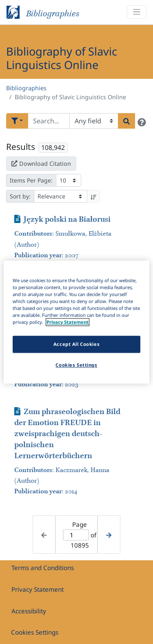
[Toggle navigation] (137, 12)
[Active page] (76, 535)
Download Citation (41, 164)
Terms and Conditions (43, 568)
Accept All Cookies (76, 344)
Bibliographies (26, 88)
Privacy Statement (38, 589)
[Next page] (109, 534)
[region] (76, 322)
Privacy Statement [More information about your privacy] (68, 322)
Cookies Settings (35, 632)
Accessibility (29, 611)
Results (21, 147)
